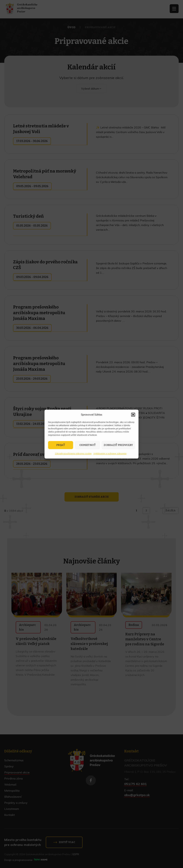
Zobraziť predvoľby (118, 445)
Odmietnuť (87, 445)
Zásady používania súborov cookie (73, 453)
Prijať (61, 445)
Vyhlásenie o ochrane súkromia (110, 453)
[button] (133, 415)
